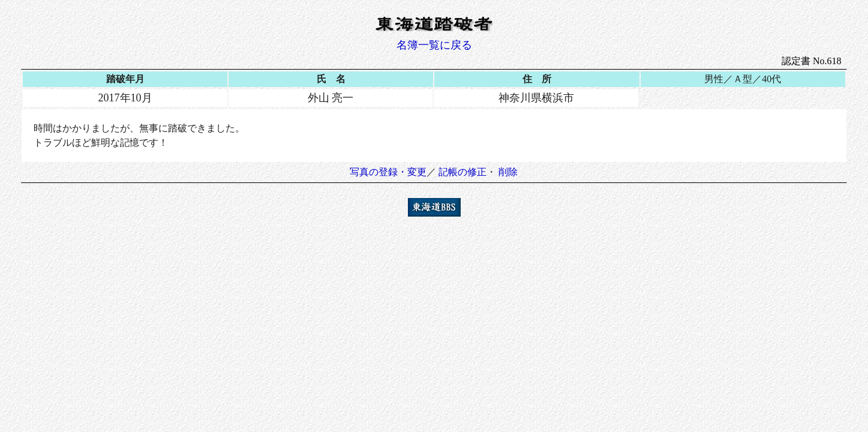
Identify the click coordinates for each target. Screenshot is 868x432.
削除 (508, 172)
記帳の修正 (462, 172)
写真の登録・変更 (388, 172)
